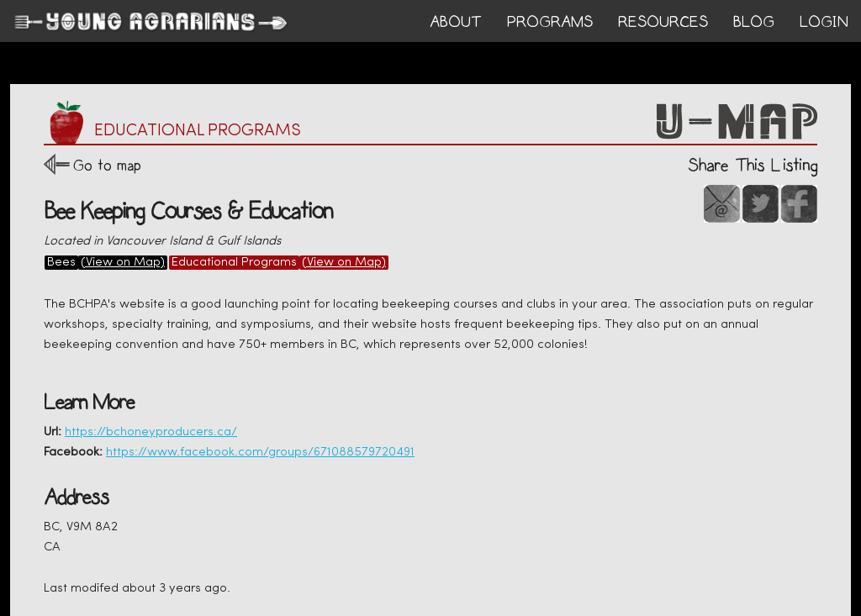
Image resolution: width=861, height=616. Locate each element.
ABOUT (456, 22)
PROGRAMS (550, 22)
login (824, 22)
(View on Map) (123, 263)
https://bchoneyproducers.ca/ (151, 432)
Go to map (107, 165)
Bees (61, 263)
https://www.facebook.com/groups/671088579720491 (260, 453)
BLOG (754, 22)
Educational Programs (234, 263)
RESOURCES (663, 22)
